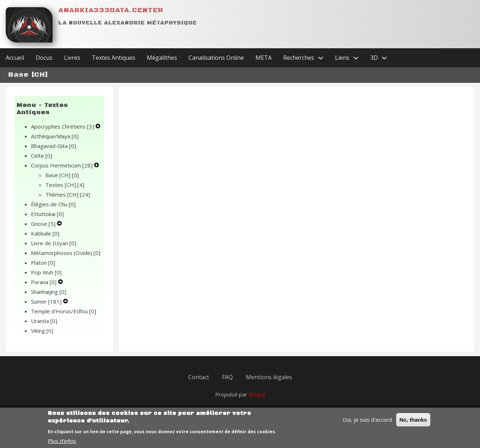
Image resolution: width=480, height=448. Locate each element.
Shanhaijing (49, 292)
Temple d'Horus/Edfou (64, 311)
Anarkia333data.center (111, 10)
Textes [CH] (65, 185)
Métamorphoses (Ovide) (66, 253)
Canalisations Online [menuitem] (216, 58)
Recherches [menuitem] (306, 58)
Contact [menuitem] (199, 377)
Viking (42, 331)
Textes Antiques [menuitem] (114, 58)
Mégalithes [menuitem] (162, 58)
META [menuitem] (264, 58)
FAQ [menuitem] (227, 377)
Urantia (44, 321)
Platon (43, 263)
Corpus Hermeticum (62, 165)
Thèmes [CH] (68, 194)
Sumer (47, 301)
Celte (42, 156)
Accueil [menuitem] (15, 58)
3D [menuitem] (382, 58)
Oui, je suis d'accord (367, 424)
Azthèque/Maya (55, 136)
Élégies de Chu (53, 204)
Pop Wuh (46, 272)
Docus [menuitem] (44, 58)
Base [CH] (62, 175)
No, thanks (413, 424)
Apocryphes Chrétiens (63, 126)
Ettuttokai (47, 214)
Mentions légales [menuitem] (269, 377)
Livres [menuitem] (72, 58)
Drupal (257, 394)
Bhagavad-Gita (53, 146)
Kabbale (45, 233)
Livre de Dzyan (54, 243)
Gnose (44, 224)
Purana (44, 282)
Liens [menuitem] (350, 58)
